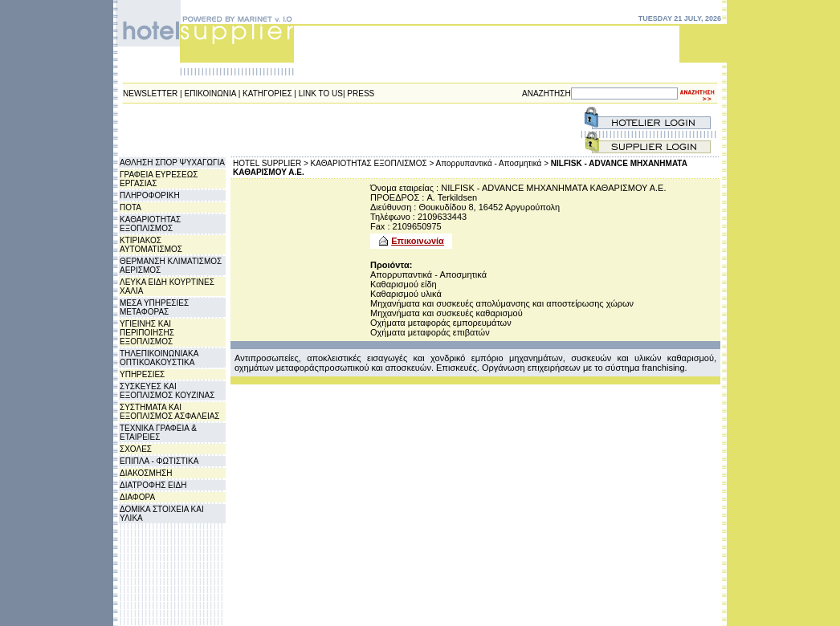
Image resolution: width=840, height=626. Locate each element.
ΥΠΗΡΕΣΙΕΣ (142, 374)
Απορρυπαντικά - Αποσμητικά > (492, 163)
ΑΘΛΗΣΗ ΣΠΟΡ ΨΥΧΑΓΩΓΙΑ (172, 163)
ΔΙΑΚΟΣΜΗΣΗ (146, 473)
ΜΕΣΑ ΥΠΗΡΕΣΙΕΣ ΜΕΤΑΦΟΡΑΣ (154, 307)
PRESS (361, 93)
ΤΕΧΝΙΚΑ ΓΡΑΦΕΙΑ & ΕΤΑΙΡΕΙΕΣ (158, 433)
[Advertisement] (407, 130)
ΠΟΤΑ (130, 207)
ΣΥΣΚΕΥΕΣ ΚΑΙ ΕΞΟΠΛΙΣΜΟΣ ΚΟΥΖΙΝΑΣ (167, 391)
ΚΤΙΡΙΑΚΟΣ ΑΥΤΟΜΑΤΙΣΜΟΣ (151, 245)
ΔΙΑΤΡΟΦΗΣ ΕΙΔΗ (153, 485)
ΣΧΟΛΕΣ (136, 449)
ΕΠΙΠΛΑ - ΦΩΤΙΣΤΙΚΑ (159, 461)
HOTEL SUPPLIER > (271, 163)
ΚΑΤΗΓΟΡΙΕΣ (267, 93)
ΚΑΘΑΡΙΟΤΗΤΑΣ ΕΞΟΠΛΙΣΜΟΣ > (373, 163)
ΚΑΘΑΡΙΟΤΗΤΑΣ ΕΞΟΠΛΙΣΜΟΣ (150, 224)
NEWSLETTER (150, 93)
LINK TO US (321, 93)
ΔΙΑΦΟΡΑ (137, 497)
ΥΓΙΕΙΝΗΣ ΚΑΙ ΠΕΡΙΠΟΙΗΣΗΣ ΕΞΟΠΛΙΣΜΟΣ (147, 333)
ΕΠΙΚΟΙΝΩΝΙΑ (210, 93)
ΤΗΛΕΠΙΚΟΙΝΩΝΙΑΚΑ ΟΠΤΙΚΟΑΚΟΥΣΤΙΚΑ (159, 358)
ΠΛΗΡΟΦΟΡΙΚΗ (150, 195)
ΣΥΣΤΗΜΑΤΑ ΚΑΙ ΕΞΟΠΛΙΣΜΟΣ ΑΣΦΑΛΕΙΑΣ (170, 412)
